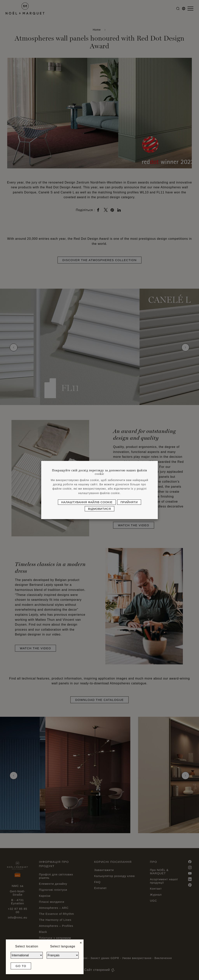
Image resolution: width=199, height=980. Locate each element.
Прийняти (129, 502)
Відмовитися (99, 509)
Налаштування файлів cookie (87, 502)
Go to (21, 966)
